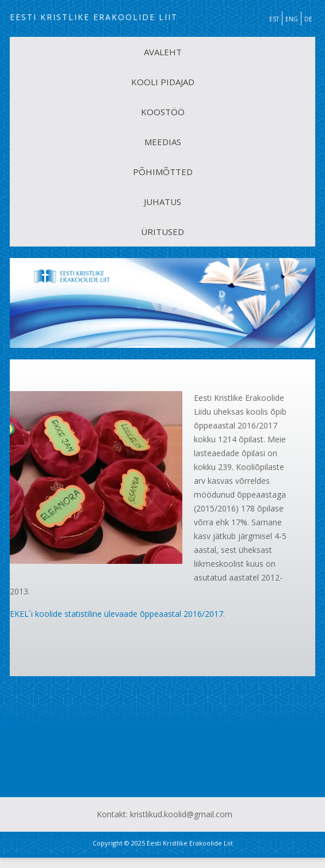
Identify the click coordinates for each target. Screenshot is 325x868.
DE (308, 19)
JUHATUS (162, 202)
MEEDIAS (163, 142)
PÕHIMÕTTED (163, 172)
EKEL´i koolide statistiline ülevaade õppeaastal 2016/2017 (116, 614)
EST (274, 19)
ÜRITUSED (162, 232)
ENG (292, 19)
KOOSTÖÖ (163, 112)
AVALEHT (163, 52)
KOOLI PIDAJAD (163, 82)
